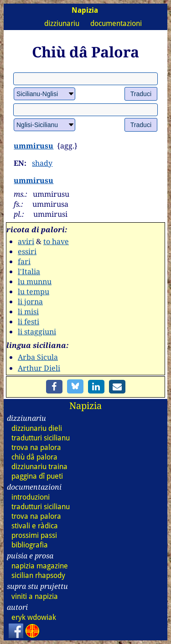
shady (42, 163)
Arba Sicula (38, 357)
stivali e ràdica (35, 526)
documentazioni (116, 23)
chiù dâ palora (34, 457)
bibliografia (30, 545)
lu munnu (35, 281)
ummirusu (34, 146)
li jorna (30, 302)
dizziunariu (62, 23)
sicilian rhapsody (38, 575)
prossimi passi (34, 535)
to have (56, 241)
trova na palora (36, 447)
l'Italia (29, 271)
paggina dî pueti (37, 476)
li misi (28, 312)
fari (24, 261)
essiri (27, 251)
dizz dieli (37, 428)
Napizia (85, 406)
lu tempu (34, 291)
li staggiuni (37, 332)
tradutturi (41, 438)
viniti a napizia (35, 596)
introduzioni (31, 497)
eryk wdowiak (34, 617)
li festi (28, 322)
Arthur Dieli (39, 368)
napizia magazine (40, 566)
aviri (26, 241)
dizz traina (39, 467)
